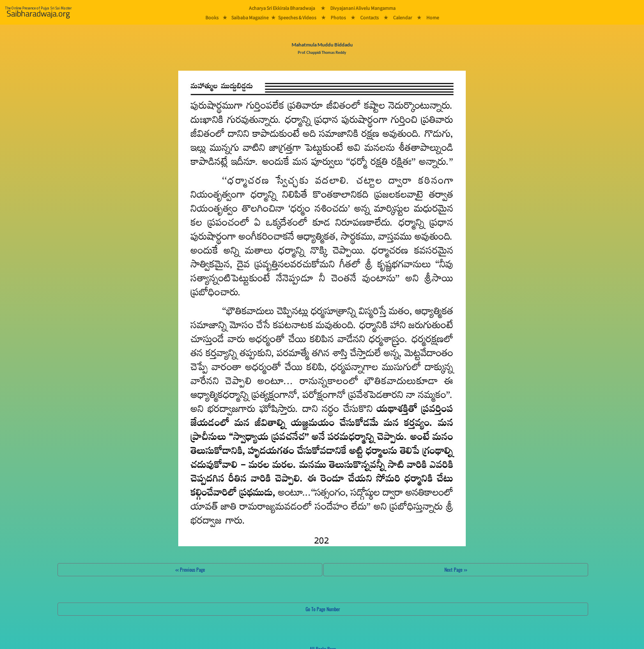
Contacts (369, 17)
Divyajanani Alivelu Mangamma (363, 8)
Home (433, 17)
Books (212, 17)
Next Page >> (456, 569)
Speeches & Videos (297, 17)
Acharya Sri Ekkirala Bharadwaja (282, 8)
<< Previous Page (190, 569)
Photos (338, 17)
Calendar (402, 17)
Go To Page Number (323, 609)
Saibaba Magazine (250, 17)
